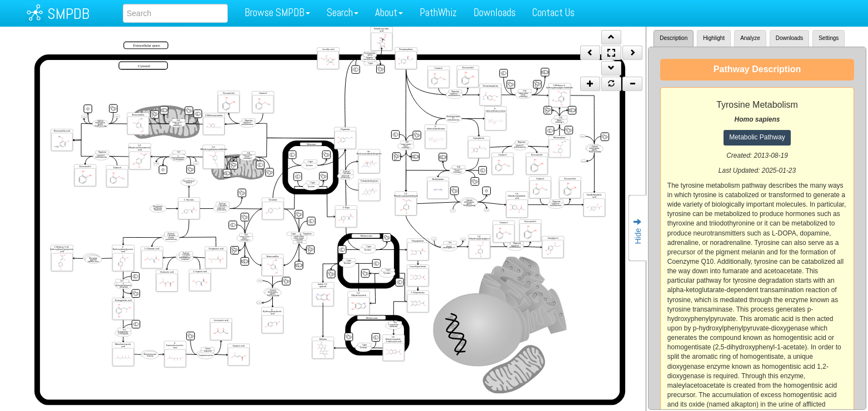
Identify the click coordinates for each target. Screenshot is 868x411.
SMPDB (68, 14)
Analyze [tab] (750, 38)
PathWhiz (438, 12)
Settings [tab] (829, 38)
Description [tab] (674, 38)
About (389, 12)
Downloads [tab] (789, 38)
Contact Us (553, 12)
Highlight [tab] (714, 38)
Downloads (495, 12)
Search (343, 12)
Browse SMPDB (277, 12)
